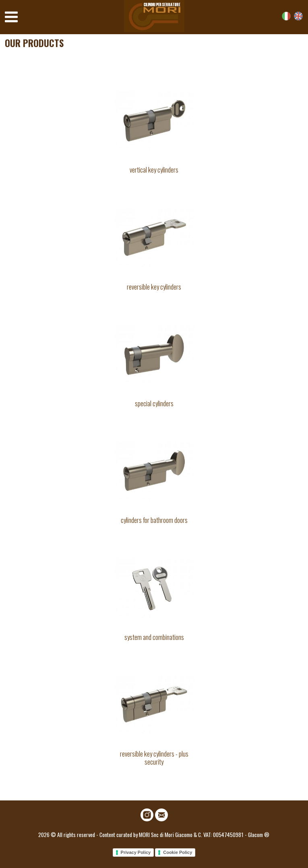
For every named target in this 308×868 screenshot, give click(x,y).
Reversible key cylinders (154, 287)
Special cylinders (154, 403)
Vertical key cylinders (154, 170)
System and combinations (154, 637)
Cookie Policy (178, 852)
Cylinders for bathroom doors (154, 520)
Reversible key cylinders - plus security (154, 758)
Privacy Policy (136, 852)
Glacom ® (259, 834)
